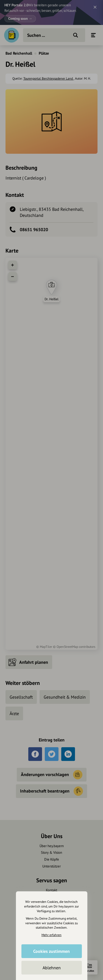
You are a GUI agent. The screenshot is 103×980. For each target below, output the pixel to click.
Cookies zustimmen (51, 951)
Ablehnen (52, 968)
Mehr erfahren (51, 935)
